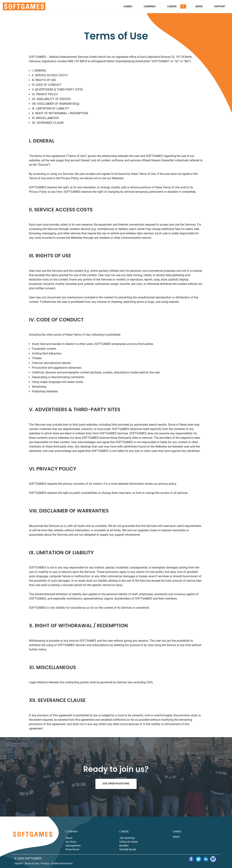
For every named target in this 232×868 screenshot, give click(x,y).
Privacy (45, 864)
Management (73, 846)
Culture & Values (129, 842)
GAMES (177, 832)
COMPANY (72, 832)
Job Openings (127, 838)
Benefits (124, 846)
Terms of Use (32, 864)
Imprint (18, 864)
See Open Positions (116, 783)
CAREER (124, 832)
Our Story (71, 842)
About (69, 838)
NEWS (176, 837)
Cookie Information (62, 864)
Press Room (72, 849)
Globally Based (128, 849)
